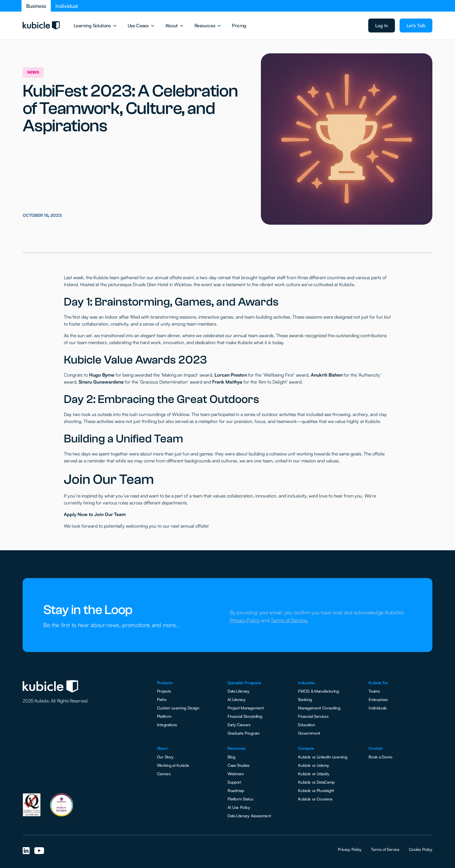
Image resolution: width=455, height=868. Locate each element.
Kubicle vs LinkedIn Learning (323, 757)
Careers (164, 774)
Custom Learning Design (178, 708)
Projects (164, 691)
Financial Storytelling (245, 716)
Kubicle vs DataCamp (316, 782)
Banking (305, 699)
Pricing (239, 26)
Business (36, 6)
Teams (374, 691)
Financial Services (313, 716)
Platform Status (240, 799)
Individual (67, 6)
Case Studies (239, 765)
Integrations (167, 725)
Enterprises (378, 699)
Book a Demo (380, 757)
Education (306, 725)
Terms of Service (385, 849)
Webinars (235, 774)
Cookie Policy (421, 849)
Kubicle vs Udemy (314, 765)
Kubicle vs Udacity (314, 774)
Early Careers (239, 725)
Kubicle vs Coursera (315, 799)
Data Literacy (239, 691)
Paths (162, 699)
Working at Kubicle (173, 765)
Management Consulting (319, 708)
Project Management (245, 708)
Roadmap (236, 790)
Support (234, 782)
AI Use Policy (239, 807)
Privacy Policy (350, 849)
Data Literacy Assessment (249, 816)
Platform (164, 716)
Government (309, 733)
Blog (231, 757)
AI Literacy (236, 699)
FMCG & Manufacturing (318, 691)
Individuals (377, 708)
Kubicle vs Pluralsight (316, 790)
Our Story (165, 757)
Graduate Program (244, 733)
